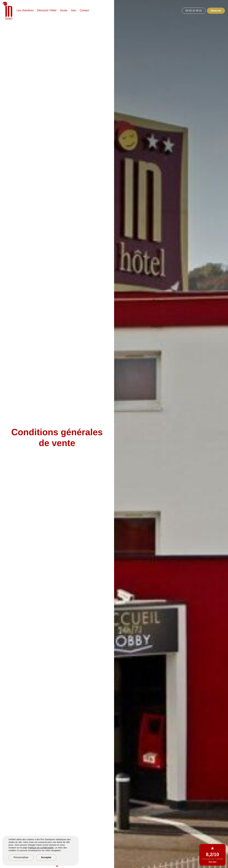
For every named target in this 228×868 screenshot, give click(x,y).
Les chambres (25, 10)
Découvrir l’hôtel (47, 10)
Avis (74, 10)
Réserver (216, 11)
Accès (64, 10)
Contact (84, 10)
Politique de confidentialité (41, 848)
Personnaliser (21, 857)
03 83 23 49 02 (194, 11)
